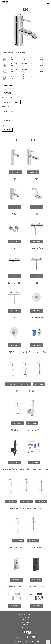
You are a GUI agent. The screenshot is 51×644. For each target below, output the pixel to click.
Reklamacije (26, 627)
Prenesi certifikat (9, 111)
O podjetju (25, 622)
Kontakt (25, 625)
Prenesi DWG (8, 121)
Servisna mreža (26, 620)
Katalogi (25, 617)
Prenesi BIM (7, 130)
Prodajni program (26, 614)
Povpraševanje (8, 85)
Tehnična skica (42, 58)
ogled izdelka (15, 176)
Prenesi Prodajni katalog (11, 102)
